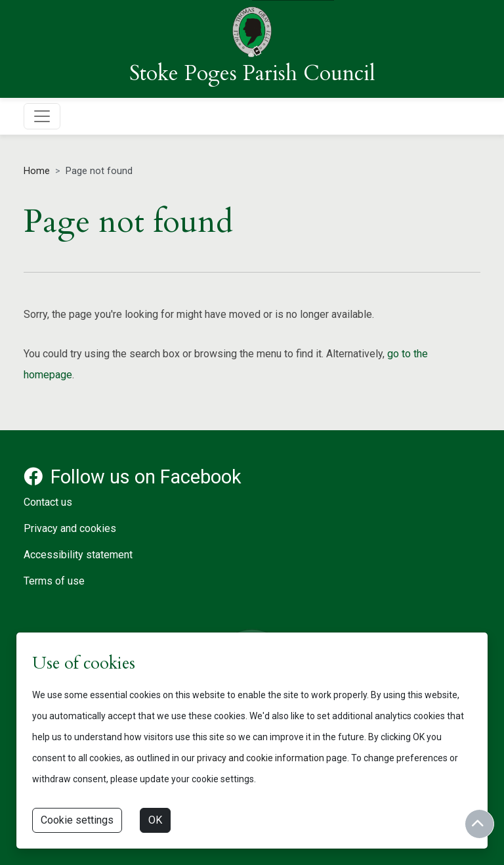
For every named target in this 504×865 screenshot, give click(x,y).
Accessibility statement (78, 555)
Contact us (48, 502)
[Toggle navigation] (42, 116)
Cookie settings (77, 820)
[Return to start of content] (479, 824)
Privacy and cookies (70, 528)
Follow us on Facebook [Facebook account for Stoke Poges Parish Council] (133, 477)
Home (37, 171)
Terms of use (54, 581)
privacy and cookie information (261, 758)
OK (155, 820)
